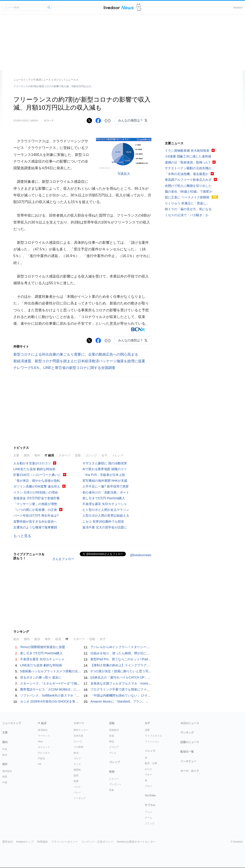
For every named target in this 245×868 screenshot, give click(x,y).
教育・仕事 (151, 763)
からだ (148, 769)
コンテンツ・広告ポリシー (97, 842)
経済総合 (43, 730)
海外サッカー (81, 730)
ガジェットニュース (65, 80)
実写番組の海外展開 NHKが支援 (105, 481)
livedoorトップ (25, 842)
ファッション (152, 741)
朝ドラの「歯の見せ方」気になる (188, 209)
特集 (112, 790)
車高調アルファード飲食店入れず (188, 180)
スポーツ (64, 455)
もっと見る (22, 536)
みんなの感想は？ (131, 120)
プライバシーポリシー (65, 842)
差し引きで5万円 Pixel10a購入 (104, 498)
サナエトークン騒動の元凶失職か (188, 168)
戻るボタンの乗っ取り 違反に (41, 677)
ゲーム (148, 818)
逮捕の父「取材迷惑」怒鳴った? (188, 162)
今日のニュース (190, 723)
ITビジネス (44, 753)
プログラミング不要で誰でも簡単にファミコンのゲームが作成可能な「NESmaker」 (149, 689)
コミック (150, 823)
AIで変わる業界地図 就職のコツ (105, 469)
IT (67, 639)
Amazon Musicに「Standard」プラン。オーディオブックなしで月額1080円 (143, 701)
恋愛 (147, 730)
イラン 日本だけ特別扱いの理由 (36, 492)
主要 (16, 455)
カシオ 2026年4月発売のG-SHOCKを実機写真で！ (55, 701)
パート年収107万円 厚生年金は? (36, 516)
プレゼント (115, 784)
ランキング (187, 733)
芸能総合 (114, 730)
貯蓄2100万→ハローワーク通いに (37, 475)
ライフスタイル (153, 736)
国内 (27, 455)
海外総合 (7, 771)
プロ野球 (78, 747)
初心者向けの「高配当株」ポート (106, 492)
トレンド (118, 455)
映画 (112, 772)
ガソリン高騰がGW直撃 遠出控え (37, 486)
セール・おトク (190, 771)
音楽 (112, 736)
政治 (37, 639)
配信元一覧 (187, 752)
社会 (5, 749)
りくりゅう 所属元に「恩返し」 (187, 203)
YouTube (150, 795)
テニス (77, 764)
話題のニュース (190, 742)
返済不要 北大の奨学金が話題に (105, 527)
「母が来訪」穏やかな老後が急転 (37, 481)
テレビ (113, 753)
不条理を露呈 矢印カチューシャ (105, 504)
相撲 (76, 781)
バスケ (77, 787)
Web (40, 741)
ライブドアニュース (119, 7)
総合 (16, 639)
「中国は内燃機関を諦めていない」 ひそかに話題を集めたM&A (135, 695)
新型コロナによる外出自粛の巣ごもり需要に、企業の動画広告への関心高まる (76, 354)
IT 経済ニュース (42, 80)
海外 (37, 455)
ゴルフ (77, 758)
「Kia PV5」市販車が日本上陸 (104, 475)
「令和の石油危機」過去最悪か (187, 174)
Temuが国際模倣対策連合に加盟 (43, 647)
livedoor (238, 8)
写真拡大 (124, 174)
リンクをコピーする (108, 121)
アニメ (148, 812)
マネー (148, 775)
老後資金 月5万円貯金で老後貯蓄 (37, 498)
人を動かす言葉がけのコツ (32, 463)
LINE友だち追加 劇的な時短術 (34, 469)
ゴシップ (91, 455)
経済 (58, 639)
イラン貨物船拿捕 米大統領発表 (187, 151)
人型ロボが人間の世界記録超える (106, 516)
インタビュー (188, 761)
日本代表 (78, 736)
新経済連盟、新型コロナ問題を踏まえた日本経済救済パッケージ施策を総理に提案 (79, 361)
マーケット (44, 736)
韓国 (5, 777)
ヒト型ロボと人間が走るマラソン (106, 510)
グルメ (148, 786)
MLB (76, 753)
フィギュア (80, 798)
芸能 (78, 455)
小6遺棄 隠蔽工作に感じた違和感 (188, 156)
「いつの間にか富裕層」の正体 (35, 510)
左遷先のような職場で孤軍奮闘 (35, 527)
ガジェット (44, 747)
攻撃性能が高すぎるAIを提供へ (35, 522)
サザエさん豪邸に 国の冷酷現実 (105, 463)
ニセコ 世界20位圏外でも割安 (103, 522)
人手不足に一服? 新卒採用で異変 (106, 486)
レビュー (114, 779)
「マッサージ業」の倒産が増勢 (35, 504)
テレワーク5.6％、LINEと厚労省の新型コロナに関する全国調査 (64, 368)
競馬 (76, 775)
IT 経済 (49, 455)
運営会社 (8, 842)
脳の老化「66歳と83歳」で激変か (189, 191)
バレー (77, 792)
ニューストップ (22, 80)
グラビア (114, 747)
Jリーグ (78, 741)
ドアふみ (139, 7)
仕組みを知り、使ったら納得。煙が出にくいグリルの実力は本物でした (140, 653)
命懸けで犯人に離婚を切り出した (188, 186)
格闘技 (77, 770)
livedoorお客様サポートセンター (136, 842)
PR (40, 764)
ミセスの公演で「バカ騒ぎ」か (187, 215)
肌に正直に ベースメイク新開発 (187, 197)
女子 (104, 455)
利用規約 (43, 842)
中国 (5, 782)
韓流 (112, 741)
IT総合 (41, 758)
